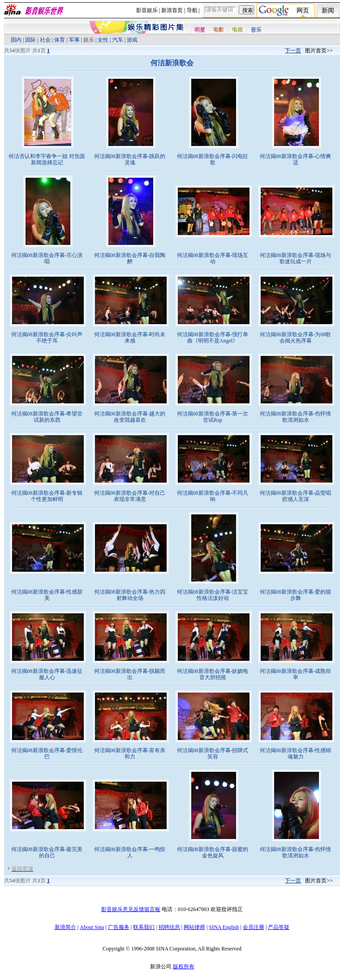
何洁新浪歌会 (172, 63)
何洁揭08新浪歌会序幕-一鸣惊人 (130, 852)
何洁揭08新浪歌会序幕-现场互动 (213, 258)
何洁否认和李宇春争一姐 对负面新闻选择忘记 (47, 159)
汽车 (118, 40)
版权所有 (184, 967)
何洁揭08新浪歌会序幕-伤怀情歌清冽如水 (296, 417)
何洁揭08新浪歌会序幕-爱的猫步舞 (296, 595)
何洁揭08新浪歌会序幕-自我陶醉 (130, 258)
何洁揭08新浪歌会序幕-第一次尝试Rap (213, 417)
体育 (60, 40)
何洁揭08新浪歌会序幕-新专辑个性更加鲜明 (47, 496)
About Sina (92, 927)
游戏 (132, 40)
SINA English (224, 927)
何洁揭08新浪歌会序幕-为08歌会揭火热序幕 (296, 338)
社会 (45, 40)
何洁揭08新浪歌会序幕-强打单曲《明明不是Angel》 (213, 338)
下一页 (293, 51)
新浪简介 (65, 927)
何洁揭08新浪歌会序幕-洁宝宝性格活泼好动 (213, 595)
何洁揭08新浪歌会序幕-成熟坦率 (296, 674)
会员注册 (254, 927)
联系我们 (144, 927)
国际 (30, 40)
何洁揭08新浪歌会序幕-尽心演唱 (47, 258)
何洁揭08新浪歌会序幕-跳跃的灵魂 (130, 159)
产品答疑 (279, 927)
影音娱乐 (147, 10)
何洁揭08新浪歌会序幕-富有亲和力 (130, 753)
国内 (16, 40)
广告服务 (119, 927)
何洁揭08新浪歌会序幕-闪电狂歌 (213, 159)
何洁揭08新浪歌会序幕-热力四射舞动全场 (130, 595)
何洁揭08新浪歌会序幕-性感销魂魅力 (296, 753)
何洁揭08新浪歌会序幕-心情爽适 (296, 159)
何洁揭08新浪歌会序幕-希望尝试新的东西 (47, 417)
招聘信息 (169, 927)
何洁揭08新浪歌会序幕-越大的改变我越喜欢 (130, 417)
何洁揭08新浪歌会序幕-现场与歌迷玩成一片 (296, 258)
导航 (192, 10)
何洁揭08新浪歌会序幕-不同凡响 (213, 496)
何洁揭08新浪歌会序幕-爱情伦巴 (47, 753)
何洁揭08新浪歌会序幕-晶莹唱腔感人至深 (296, 496)
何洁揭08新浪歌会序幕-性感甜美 (47, 595)
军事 (74, 40)
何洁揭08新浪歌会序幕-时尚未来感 (130, 338)
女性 (103, 40)
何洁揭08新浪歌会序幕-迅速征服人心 (47, 674)
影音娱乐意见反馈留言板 (131, 909)
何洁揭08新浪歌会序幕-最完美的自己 (47, 852)
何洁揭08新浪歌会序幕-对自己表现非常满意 (130, 496)
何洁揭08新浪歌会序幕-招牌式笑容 (213, 753)
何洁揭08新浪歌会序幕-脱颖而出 (130, 674)
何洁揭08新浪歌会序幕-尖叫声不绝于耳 (47, 338)
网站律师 (194, 927)
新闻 (328, 11)
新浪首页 (172, 10)
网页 (303, 11)
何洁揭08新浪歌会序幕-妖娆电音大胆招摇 (213, 674)
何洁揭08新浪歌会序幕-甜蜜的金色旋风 (213, 852)
